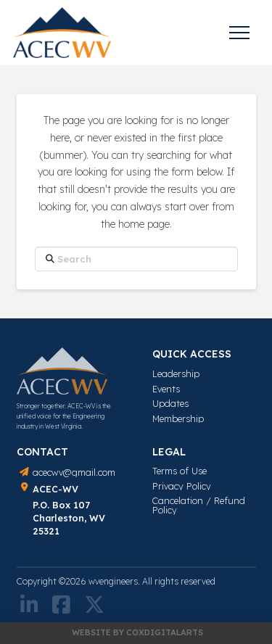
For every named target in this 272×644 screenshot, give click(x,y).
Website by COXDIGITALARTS (137, 632)
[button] (239, 33)
